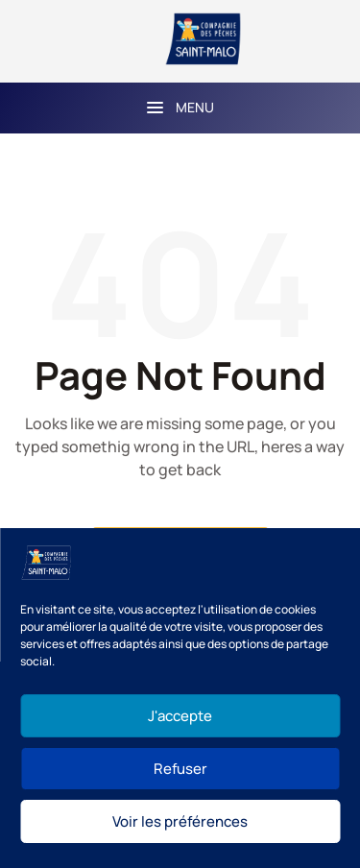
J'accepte (180, 716)
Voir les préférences (180, 821)
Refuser (180, 769)
